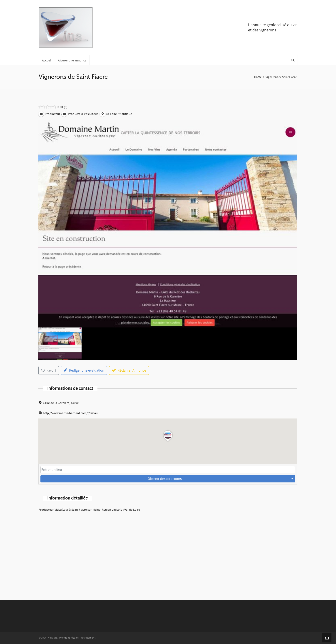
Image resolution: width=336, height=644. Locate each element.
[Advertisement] (168, 550)
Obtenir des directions (165, 479)
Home (258, 77)
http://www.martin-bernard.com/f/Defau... (71, 413)
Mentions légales (69, 638)
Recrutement (88, 638)
